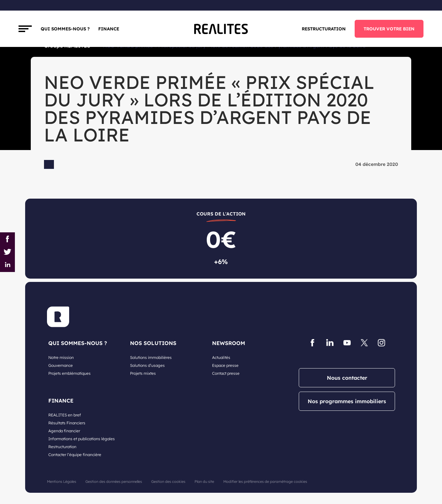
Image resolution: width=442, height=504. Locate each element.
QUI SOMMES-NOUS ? (78, 343)
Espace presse (225, 365)
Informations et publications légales (82, 439)
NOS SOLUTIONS (153, 343)
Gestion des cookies (168, 482)
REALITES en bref (65, 415)
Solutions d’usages (147, 365)
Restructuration (324, 29)
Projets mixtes (143, 373)
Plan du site (204, 482)
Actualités (221, 357)
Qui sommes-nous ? (65, 29)
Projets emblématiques (69, 373)
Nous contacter (347, 378)
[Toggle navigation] (25, 29)
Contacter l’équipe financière (75, 455)
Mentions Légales (62, 482)
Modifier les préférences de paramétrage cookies (265, 482)
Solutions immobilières (151, 357)
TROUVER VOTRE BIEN (389, 29)
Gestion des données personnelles (114, 482)
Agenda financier (64, 431)
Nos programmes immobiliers (347, 401)
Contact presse (226, 373)
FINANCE (109, 29)
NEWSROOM (229, 343)
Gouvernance (61, 365)
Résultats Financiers (67, 423)
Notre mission (61, 357)
